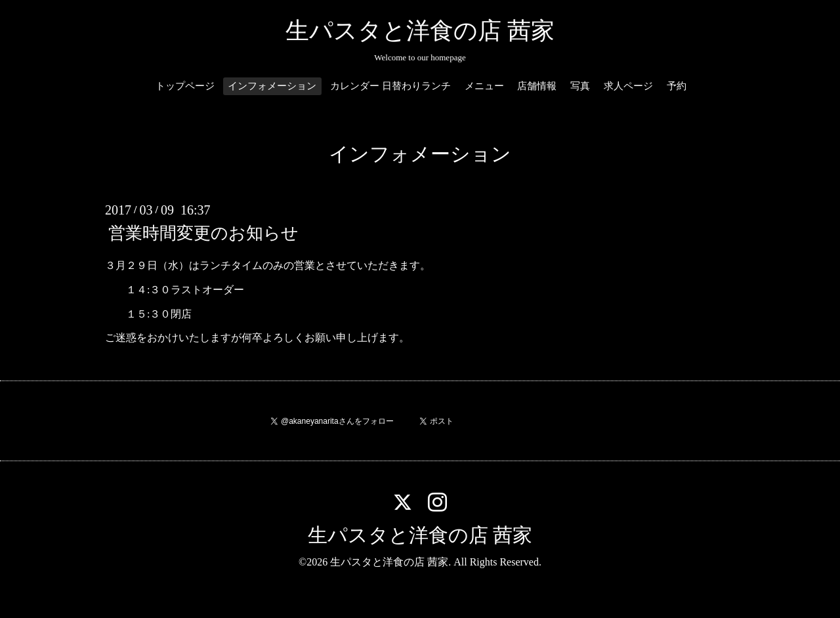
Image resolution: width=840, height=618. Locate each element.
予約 (677, 86)
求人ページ (628, 86)
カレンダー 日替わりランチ (390, 86)
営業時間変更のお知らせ (203, 233)
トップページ (185, 86)
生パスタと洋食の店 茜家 (420, 31)
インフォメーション (272, 86)
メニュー (484, 86)
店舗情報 (537, 86)
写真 (580, 86)
